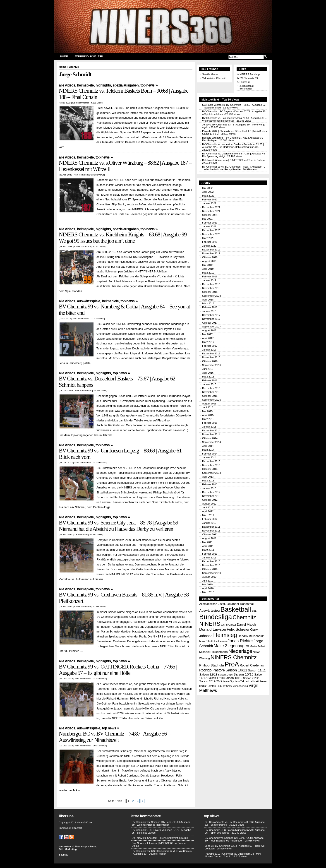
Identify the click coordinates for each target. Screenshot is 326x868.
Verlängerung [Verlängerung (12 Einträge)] (240, 686)
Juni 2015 (208, 407)
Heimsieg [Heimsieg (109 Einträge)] (225, 635)
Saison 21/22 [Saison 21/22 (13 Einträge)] (251, 678)
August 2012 (209, 504)
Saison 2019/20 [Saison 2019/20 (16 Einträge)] (209, 681)
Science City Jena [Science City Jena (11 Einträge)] (230, 681)
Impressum (65, 828)
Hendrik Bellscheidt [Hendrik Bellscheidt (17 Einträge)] (251, 636)
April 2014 (208, 446)
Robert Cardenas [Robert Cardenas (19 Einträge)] (252, 665)
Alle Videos (67, 85)
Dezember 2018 (211, 284)
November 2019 (211, 253)
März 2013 (208, 481)
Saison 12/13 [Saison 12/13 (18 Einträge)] (208, 674)
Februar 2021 (210, 223)
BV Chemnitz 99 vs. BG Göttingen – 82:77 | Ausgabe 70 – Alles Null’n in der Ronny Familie (234, 168)
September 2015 (212, 400)
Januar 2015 (209, 427)
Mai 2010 (207, 584)
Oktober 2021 (210, 215)
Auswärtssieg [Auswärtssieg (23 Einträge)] (209, 610)
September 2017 (212, 327)
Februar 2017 (210, 346)
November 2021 (211, 211)
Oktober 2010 (210, 569)
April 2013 (208, 477)
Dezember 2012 (211, 492)
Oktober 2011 (210, 534)
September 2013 (212, 473)
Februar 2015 (210, 423)
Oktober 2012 (210, 500)
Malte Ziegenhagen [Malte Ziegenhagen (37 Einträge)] (231, 646)
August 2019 (209, 261)
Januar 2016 (209, 384)
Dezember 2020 (211, 230)
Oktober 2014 (210, 438)
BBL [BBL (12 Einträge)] (254, 611)
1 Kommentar (81, 535)
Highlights (103, 85)
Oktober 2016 (210, 361)
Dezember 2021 (211, 207)
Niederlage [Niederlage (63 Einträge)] (240, 651)
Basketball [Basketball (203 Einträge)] (236, 609)
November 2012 (211, 496)
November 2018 (211, 288)
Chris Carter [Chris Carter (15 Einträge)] (229, 625)
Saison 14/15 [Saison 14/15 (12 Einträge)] (225, 675)
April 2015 (208, 415)
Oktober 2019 (210, 257)
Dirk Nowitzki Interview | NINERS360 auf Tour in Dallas (233, 160)
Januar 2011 (209, 558)
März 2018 (208, 303)
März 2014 (208, 450)
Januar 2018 (209, 311)
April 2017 (208, 338)
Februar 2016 (210, 380)
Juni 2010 (208, 581)
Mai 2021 (207, 219)
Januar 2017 (209, 350)
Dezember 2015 (211, 388)
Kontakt (78, 828)
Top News (147, 85)
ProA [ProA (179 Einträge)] (232, 664)
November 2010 (211, 565)
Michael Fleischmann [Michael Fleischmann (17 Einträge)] (213, 652)
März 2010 (208, 592)
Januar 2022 (209, 203)
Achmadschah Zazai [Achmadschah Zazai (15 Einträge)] (212, 604)
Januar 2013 (209, 488)
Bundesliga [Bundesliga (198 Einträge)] (216, 617)
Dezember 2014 (211, 430)
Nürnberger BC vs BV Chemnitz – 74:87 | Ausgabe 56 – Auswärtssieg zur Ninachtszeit (115, 737)
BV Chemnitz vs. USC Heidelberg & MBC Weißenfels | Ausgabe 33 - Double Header (162, 852)
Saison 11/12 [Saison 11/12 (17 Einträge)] (257, 670)
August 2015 (209, 404)
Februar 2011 (210, 554)
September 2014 (212, 442)
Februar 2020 (210, 242)
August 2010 (209, 577)
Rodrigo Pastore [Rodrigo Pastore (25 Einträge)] (212, 670)
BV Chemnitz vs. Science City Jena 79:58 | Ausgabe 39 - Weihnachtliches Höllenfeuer (161, 823)
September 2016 (212, 365)
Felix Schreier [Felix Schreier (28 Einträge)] (238, 629)
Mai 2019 (207, 265)
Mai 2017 (207, 334)
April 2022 (208, 192)
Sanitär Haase (210, 74)
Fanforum (245, 82)
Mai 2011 (207, 542)
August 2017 (209, 330)
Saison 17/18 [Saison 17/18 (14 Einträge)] (216, 678)
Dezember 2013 (211, 461)
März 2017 (208, 342)
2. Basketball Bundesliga (247, 87)
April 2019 (208, 269)
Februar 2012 (210, 519)
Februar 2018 (210, 307)
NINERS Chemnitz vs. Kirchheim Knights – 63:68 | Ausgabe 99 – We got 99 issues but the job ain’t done (125, 238)
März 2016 (208, 377)
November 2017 (211, 319)
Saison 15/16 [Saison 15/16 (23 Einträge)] (243, 674)
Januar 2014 (209, 457)
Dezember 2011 (211, 527)
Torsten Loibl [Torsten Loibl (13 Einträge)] (215, 686)
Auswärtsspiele (89, 301)
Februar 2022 (210, 200)
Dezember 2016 (211, 353)
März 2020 (208, 238)
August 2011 (209, 538)
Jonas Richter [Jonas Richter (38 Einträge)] (240, 641)
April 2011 (208, 546)
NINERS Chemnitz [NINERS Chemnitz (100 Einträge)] (234, 657)
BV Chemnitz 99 (249, 78)
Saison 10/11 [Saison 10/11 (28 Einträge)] (236, 670)
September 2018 (212, 296)
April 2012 (208, 511)
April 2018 (208, 300)
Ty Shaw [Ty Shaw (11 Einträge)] (228, 686)
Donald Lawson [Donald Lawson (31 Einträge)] (213, 629)
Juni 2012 (208, 507)
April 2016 (208, 373)
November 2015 (211, 392)
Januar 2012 (209, 523)
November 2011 (211, 531)
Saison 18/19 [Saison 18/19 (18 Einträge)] (233, 678)
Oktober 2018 (210, 292)
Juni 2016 (208, 369)
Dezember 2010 (211, 561)
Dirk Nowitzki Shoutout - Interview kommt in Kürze (160, 838)
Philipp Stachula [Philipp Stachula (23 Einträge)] (212, 665)
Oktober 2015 (210, 396)
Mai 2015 (207, 411)
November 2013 (211, 465)
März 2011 (208, 550)
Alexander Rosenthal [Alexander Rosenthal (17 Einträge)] (240, 604)
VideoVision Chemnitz (215, 78)
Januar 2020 (209, 246)
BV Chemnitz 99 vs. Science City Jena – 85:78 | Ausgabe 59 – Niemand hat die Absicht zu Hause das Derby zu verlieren (120, 526)
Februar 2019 (210, 277)
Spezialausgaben (126, 85)
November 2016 (211, 357)
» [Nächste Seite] (143, 801)
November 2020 (211, 234)
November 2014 (211, 434)
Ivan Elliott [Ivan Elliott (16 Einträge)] (206, 641)
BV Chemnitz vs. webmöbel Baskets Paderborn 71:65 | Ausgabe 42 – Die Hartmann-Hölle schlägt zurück (233, 146)
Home (64, 56)
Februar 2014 (210, 454)
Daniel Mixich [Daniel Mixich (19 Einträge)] (246, 625)
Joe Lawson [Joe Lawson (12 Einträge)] (220, 641)
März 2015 (208, 419)
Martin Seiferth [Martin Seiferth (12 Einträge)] (258, 646)
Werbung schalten (89, 56)
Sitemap (64, 855)
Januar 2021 (209, 226)
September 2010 (212, 573)
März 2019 (208, 273)
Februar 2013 (210, 484)
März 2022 (208, 196)
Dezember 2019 (211, 250)
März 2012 (208, 515)
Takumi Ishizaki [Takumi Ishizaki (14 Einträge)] (250, 681)
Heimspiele (85, 85)
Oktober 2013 (210, 469)
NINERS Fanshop (250, 74)
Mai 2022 (207, 188)
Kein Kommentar (81, 103)
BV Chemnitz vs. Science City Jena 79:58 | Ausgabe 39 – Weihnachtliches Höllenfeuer (234, 839)
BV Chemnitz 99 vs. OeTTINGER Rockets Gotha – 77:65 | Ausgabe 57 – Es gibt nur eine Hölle (118, 670)
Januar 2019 (209, 280)
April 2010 (208, 588)
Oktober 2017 (210, 323)
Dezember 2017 (211, 315)
